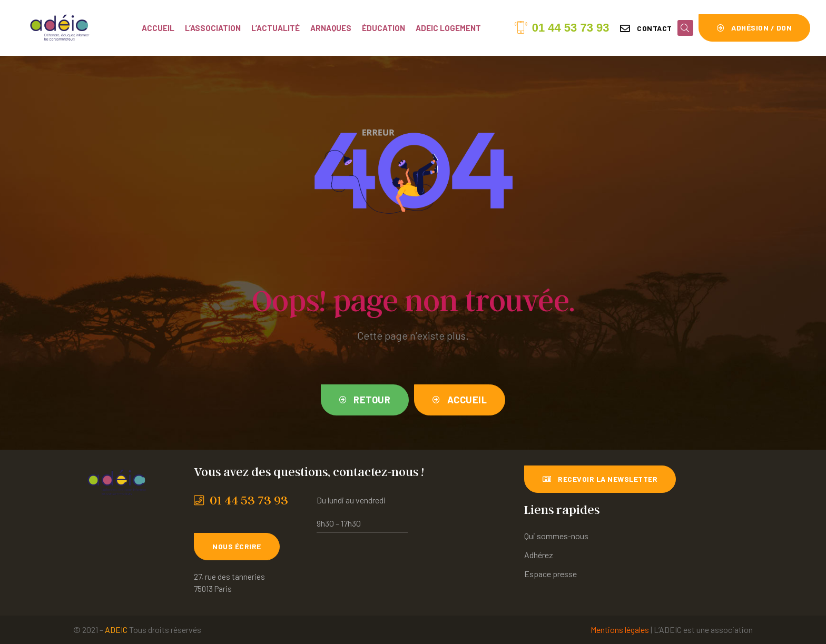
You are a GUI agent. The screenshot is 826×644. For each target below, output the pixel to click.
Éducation (383, 28)
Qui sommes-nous (556, 536)
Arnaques (331, 28)
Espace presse (550, 574)
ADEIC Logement (448, 28)
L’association (213, 28)
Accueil (158, 28)
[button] (646, 28)
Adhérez (539, 555)
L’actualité (276, 28)
